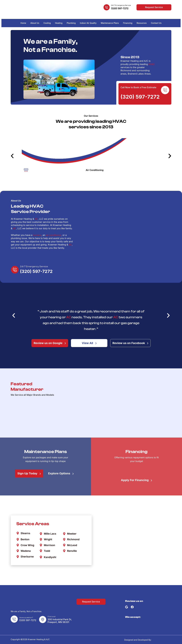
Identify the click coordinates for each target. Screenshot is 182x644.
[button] (12, 156)
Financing (128, 23)
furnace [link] (37, 235)
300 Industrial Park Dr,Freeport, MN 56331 (60, 621)
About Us (35, 23)
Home (23, 23)
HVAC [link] (152, 64)
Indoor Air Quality (88, 23)
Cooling (47, 23)
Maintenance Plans (110, 23)
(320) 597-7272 (120, 8)
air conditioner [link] (54, 235)
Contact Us (156, 23)
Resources (142, 23)
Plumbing (71, 23)
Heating (59, 23)
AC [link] (36, 219)
